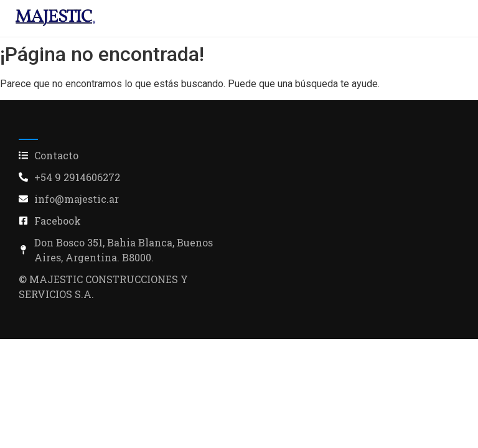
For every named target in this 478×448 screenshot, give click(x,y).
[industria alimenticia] (55, 18)
